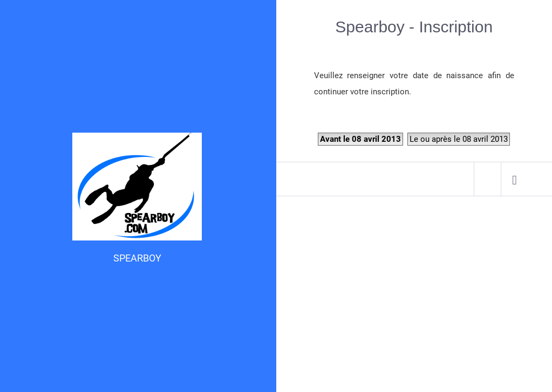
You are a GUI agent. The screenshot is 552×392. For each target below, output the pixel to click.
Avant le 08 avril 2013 (360, 139)
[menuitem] (514, 179)
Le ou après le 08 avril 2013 (459, 139)
